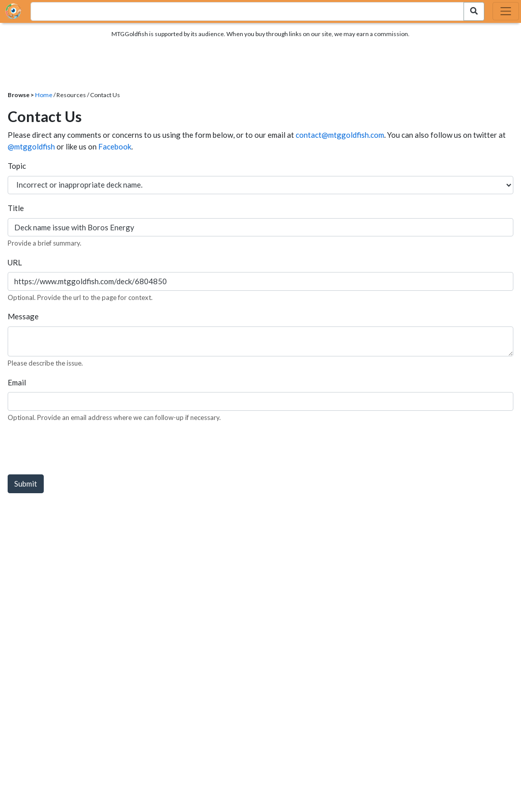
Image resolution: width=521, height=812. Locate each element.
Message (23, 316)
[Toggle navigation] (506, 11)
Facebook (115, 146)
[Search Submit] (474, 11)
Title (16, 208)
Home (44, 95)
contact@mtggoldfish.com (340, 135)
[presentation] (85, 450)
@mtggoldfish (31, 146)
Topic (17, 166)
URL (15, 262)
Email (17, 382)
